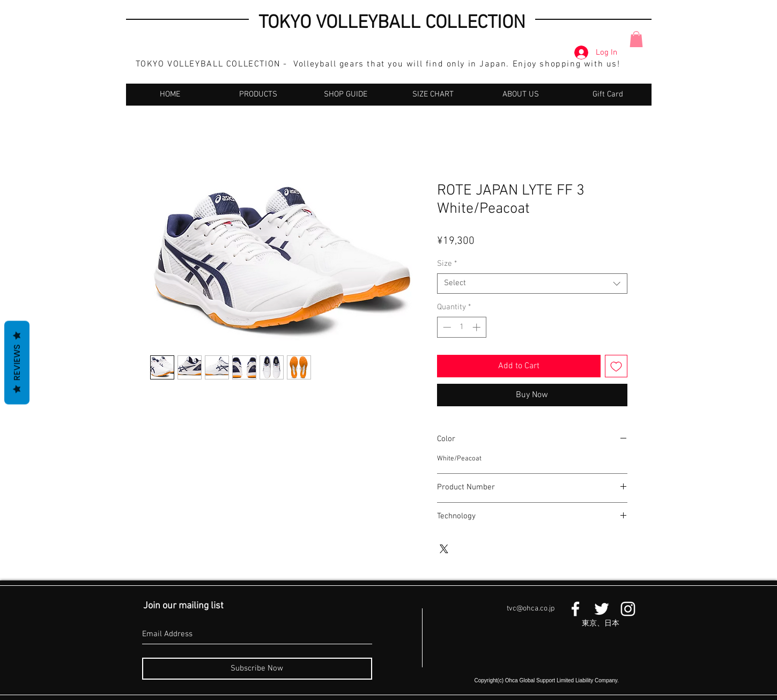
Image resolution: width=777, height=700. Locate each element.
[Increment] (478, 327)
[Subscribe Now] (257, 669)
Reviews (17, 363)
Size (447, 264)
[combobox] (532, 284)
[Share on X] (444, 549)
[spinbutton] (461, 327)
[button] (636, 39)
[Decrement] (446, 327)
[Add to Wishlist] (616, 366)
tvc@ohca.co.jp (531, 609)
